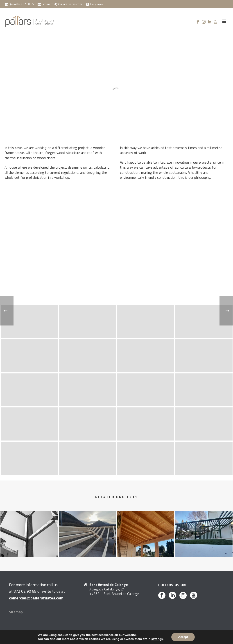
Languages (94, 4)
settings (157, 639)
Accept (183, 637)
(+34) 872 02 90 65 (22, 4)
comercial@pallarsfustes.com (63, 4)
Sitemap (16, 612)
